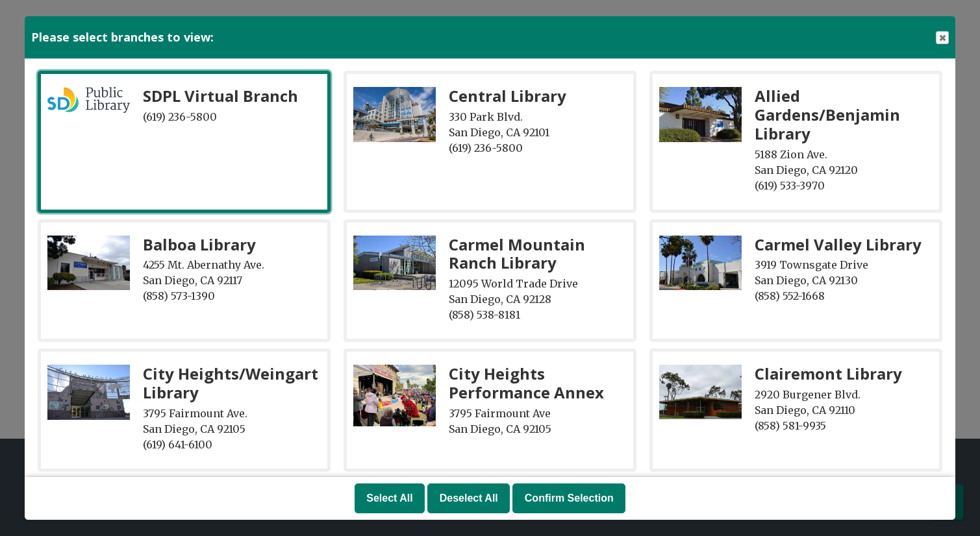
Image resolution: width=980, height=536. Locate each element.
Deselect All (469, 498)
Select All (389, 498)
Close (942, 38)
